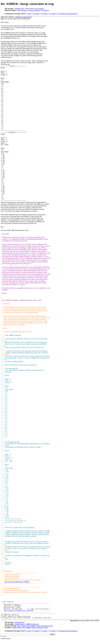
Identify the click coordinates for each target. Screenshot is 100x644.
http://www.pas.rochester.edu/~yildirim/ (17, 582)
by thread (36, 14)
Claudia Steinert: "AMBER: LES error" (27, 628)
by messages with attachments (67, 14)
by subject (44, 14)
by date (29, 14)
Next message (22, 10)
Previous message (34, 10)
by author (53, 14)
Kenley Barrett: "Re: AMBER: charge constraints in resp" (35, 630)
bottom (40, 9)
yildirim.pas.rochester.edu (23, 17)
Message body (20, 9)
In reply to (45, 10)
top (37, 9)
